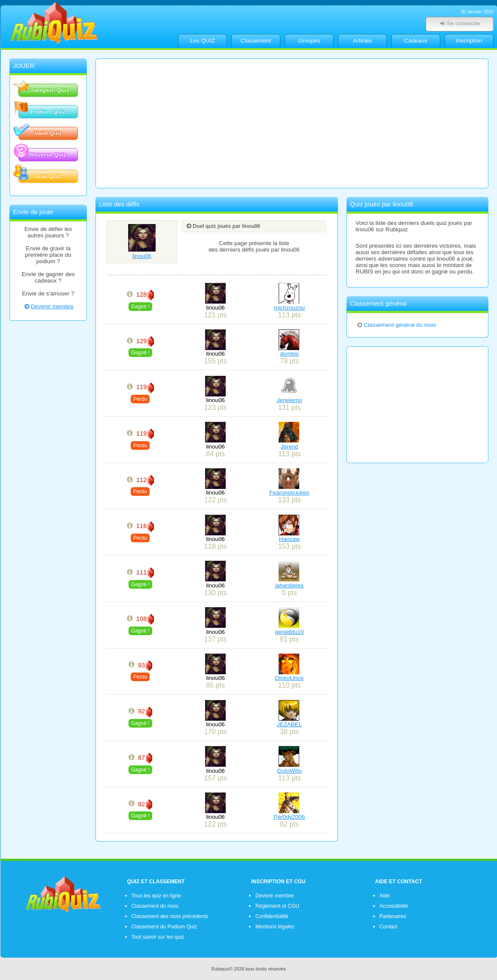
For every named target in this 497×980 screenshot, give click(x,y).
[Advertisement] (292, 123)
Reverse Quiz (43, 154)
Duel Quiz (40, 175)
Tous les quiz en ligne (156, 896)
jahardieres (289, 585)
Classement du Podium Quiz (164, 927)
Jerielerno (290, 400)
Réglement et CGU (277, 906)
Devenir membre (48, 306)
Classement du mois (155, 906)
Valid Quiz (40, 132)
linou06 (142, 253)
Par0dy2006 (289, 817)
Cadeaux (416, 41)
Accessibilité (394, 906)
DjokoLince (289, 678)
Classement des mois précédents (170, 916)
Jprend (290, 447)
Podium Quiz (42, 111)
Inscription (469, 41)
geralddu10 (289, 632)
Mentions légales (275, 927)
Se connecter (460, 23)
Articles (362, 41)
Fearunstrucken (289, 493)
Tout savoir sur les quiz (158, 937)
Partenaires (393, 916)
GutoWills (289, 771)
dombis (289, 354)
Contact (389, 927)
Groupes (309, 41)
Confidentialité (272, 916)
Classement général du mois (396, 325)
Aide (385, 896)
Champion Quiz (44, 89)
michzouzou (289, 308)
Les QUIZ (202, 41)
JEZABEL (289, 724)
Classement (256, 41)
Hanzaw (290, 539)
